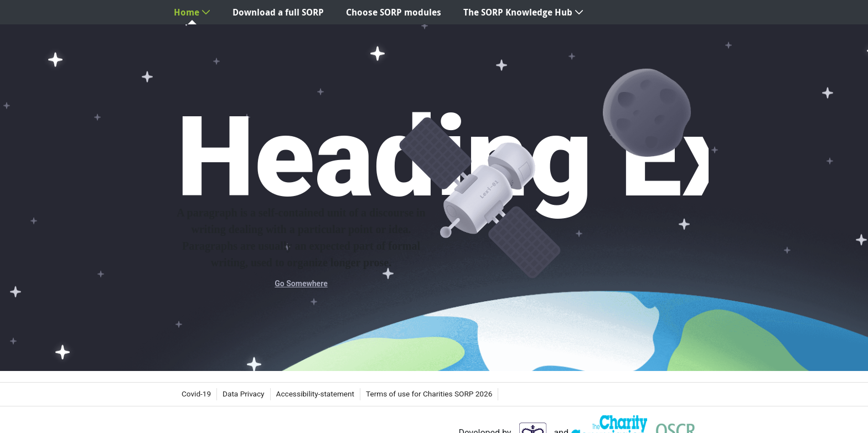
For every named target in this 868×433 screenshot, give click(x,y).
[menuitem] (192, 12)
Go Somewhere (301, 283)
